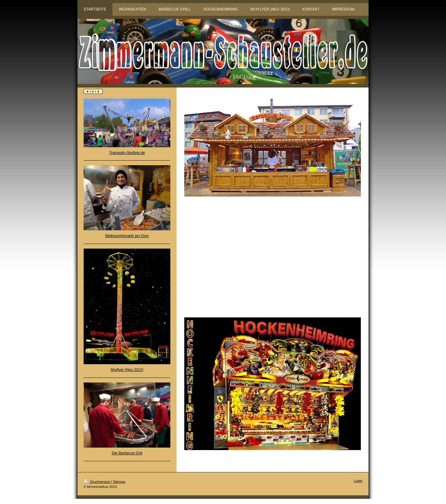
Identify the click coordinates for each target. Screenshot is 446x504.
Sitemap (119, 482)
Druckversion (97, 482)
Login (358, 481)
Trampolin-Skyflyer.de (127, 153)
